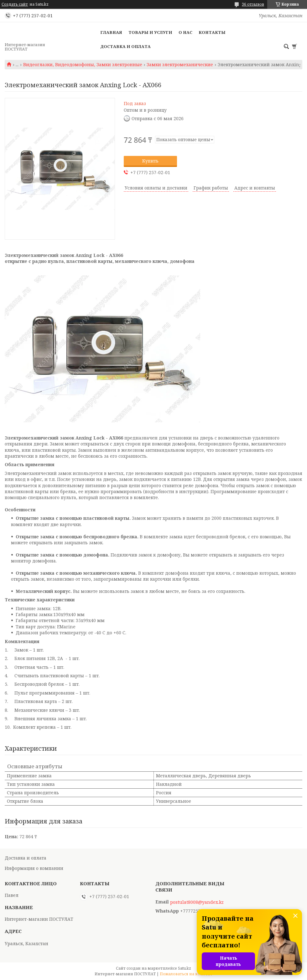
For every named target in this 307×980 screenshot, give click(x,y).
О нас (185, 32)
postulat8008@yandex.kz (197, 902)
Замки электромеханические (180, 65)
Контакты (212, 32)
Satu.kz (185, 968)
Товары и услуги (150, 32)
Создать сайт (15, 4)
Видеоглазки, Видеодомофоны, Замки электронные (83, 65)
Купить (150, 161)
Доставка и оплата (125, 46)
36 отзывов (253, 4)
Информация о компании (34, 868)
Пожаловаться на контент (186, 974)
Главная (111, 32)
